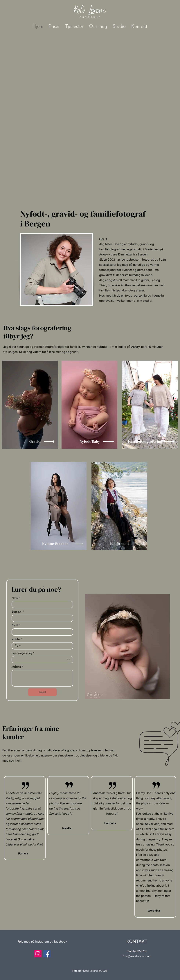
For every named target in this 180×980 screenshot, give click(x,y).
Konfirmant (120, 544)
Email (16, 625)
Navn (16, 598)
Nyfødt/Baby (90, 441)
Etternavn (18, 612)
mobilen (17, 639)
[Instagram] (38, 954)
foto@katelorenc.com (137, 956)
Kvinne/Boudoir (55, 544)
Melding (17, 667)
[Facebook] (47, 954)
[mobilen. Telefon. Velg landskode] (18, 646)
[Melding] (42, 678)
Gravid (35, 441)
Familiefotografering (145, 441)
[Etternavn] (41, 618)
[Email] (41, 632)
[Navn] (41, 605)
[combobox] (42, 660)
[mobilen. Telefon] (46, 646)
